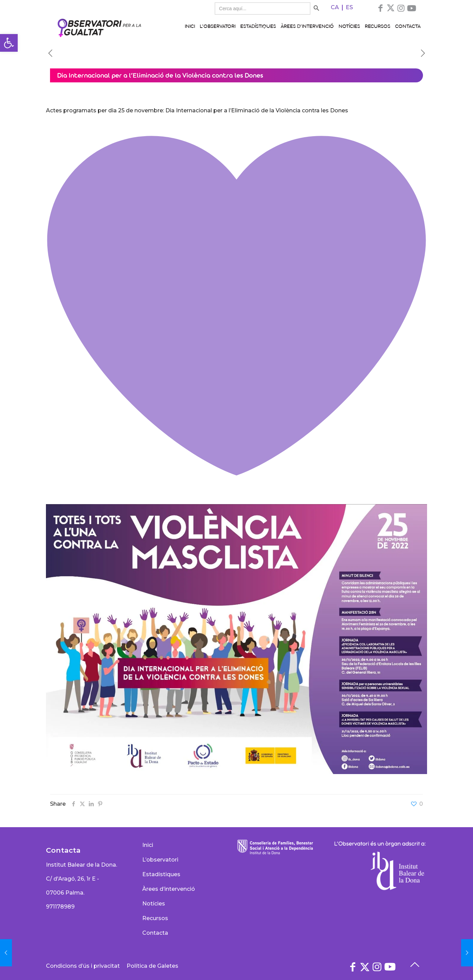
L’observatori (160, 860)
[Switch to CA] (335, 7)
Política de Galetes (152, 966)
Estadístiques (161, 874)
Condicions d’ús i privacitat (83, 966)
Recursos (155, 918)
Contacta (155, 933)
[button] (9, 43)
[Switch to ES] (349, 7)
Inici (148, 845)
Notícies (154, 904)
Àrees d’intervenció (169, 889)
